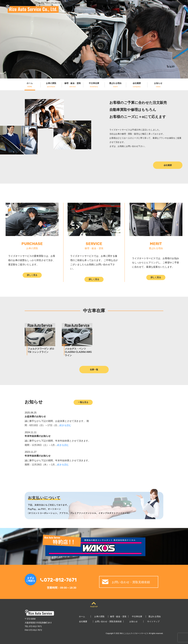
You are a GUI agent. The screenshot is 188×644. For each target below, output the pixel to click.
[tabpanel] (94, 39)
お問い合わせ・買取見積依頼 (161, 9)
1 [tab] (67, 74)
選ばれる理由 (115, 85)
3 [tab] (79, 74)
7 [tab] (102, 74)
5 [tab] (90, 74)
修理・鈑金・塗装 (73, 85)
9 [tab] (114, 74)
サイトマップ (153, 621)
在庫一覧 (94, 370)
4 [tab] (84, 74)
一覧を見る (83, 402)
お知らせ (158, 85)
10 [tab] (120, 74)
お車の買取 (51, 85)
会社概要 (137, 85)
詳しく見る (32, 275)
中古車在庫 (94, 85)
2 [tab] (73, 74)
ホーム (30, 85)
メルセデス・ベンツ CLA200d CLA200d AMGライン (78, 352)
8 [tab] (108, 74)
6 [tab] (96, 74)
